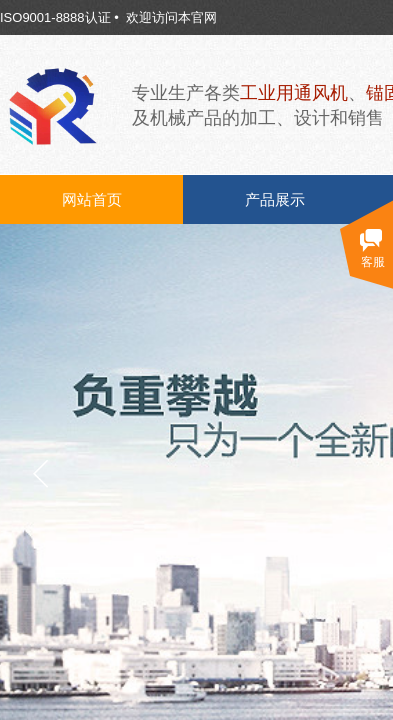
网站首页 (92, 200)
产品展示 (275, 200)
